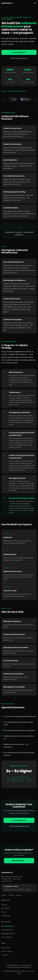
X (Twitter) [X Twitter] (11, 895)
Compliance (5, 955)
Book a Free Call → (19, 861)
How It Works (6, 908)
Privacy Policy (6, 948)
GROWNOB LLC (7, 3)
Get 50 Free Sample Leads (19, 58)
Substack (19, 895)
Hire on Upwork (6, 937)
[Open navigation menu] (35, 3)
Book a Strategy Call (19, 52)
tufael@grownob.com (8, 933)
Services (4, 905)
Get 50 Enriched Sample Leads (19, 826)
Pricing (4, 912)
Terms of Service (7, 951)
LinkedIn (4, 895)
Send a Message (7, 930)
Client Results (6, 916)
